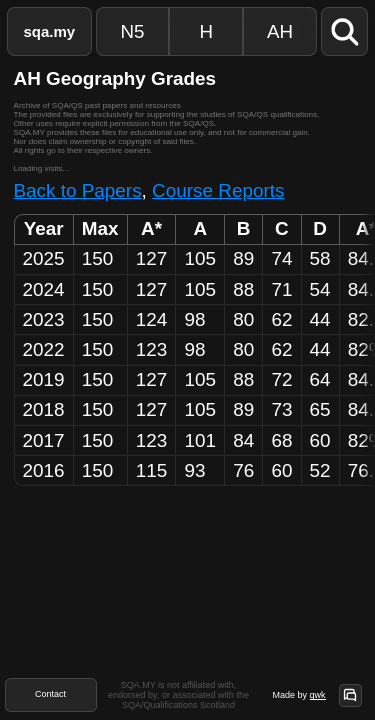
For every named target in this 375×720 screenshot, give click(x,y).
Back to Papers (78, 190)
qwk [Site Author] (317, 695)
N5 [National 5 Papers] (133, 31)
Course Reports (218, 190)
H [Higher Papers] (206, 31)
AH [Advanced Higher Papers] (280, 31)
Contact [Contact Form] (50, 694)
